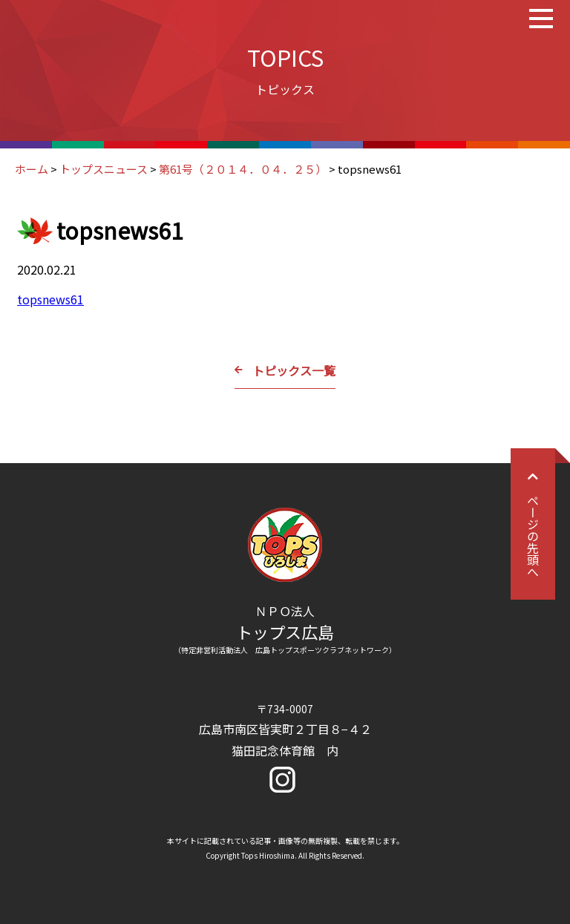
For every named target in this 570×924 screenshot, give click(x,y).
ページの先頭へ (533, 524)
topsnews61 (50, 299)
